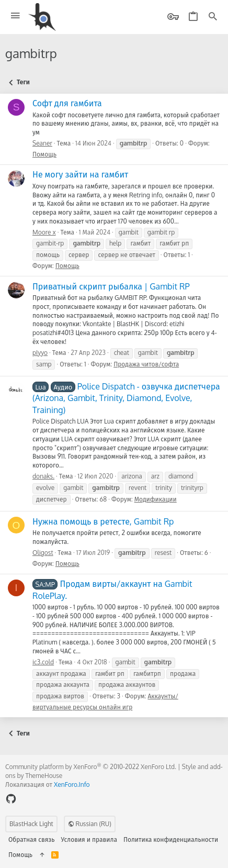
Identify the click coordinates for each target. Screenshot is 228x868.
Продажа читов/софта (146, 364)
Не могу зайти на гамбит (80, 174)
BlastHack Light (31, 824)
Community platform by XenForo (91, 767)
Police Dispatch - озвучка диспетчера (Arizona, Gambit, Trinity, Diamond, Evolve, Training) (126, 398)
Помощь (44, 154)
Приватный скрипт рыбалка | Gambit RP (111, 286)
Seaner (42, 143)
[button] (15, 16)
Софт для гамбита (67, 103)
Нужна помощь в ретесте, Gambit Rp (103, 521)
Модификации (156, 499)
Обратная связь (32, 839)
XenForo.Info (72, 784)
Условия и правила (89, 839)
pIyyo (40, 353)
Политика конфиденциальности (171, 839)
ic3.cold (43, 662)
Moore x (44, 232)
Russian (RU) (90, 824)
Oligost (43, 553)
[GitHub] (11, 799)
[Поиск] (213, 17)
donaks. (43, 476)
